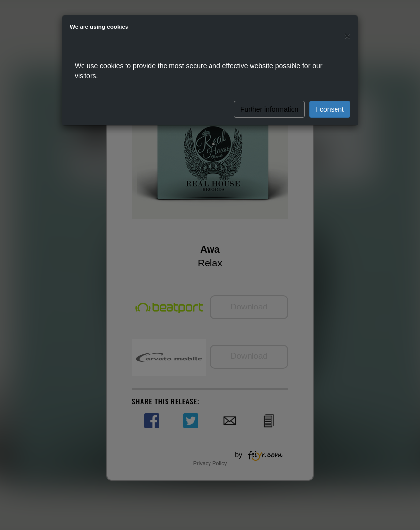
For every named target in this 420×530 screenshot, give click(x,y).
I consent (330, 109)
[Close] (347, 35)
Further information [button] (269, 109)
